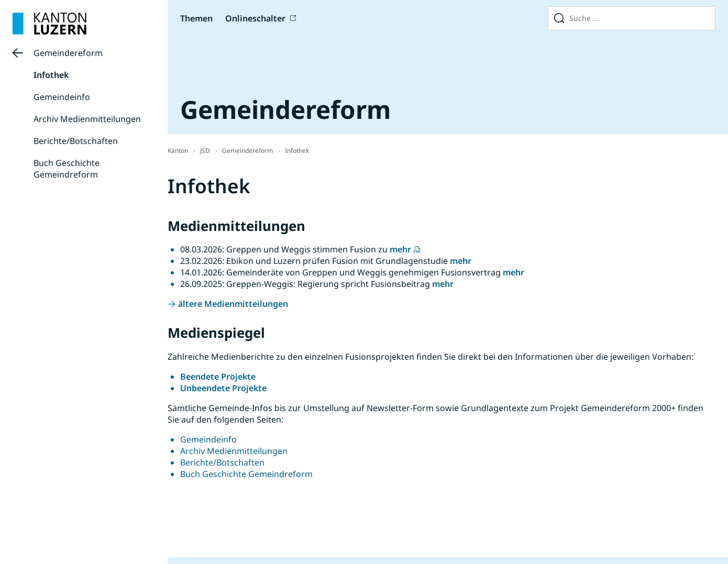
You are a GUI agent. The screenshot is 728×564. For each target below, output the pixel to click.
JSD (205, 151)
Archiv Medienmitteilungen (87, 119)
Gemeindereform (68, 53)
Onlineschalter (255, 18)
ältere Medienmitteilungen (233, 304)
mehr (400, 249)
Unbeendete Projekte (223, 388)
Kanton (178, 151)
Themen (196, 18)
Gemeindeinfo (62, 97)
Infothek (51, 75)
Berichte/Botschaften (76, 141)
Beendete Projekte (218, 377)
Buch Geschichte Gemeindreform (67, 169)
